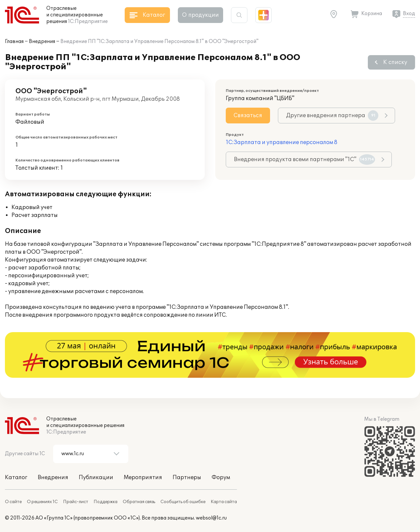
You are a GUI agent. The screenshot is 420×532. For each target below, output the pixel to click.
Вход (409, 14)
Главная (14, 42)
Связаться (248, 116)
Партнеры (187, 478)
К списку (395, 62)
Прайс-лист (76, 502)
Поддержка (105, 502)
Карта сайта (224, 502)
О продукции (200, 15)
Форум (221, 478)
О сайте (13, 502)
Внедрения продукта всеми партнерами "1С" (304, 160)
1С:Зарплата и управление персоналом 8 (282, 142)
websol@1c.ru (211, 518)
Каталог (16, 478)
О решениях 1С (42, 502)
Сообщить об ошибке (183, 502)
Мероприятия (143, 478)
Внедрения (42, 42)
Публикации (96, 478)
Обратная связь (139, 502)
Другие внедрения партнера (332, 116)
